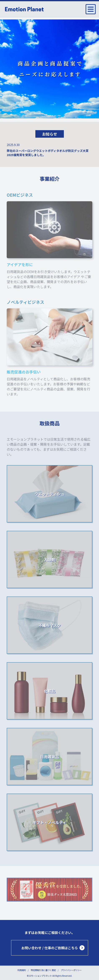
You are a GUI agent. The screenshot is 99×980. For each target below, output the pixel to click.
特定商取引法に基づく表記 (43, 970)
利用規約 (22, 970)
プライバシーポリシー (71, 970)
